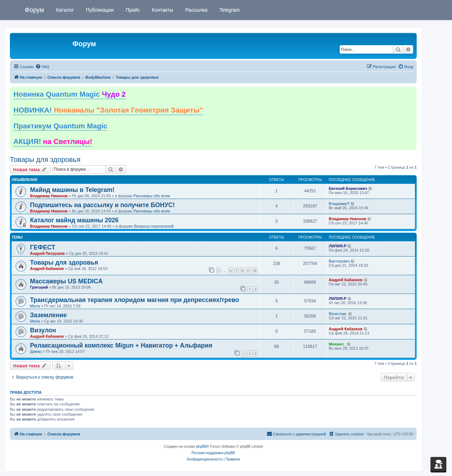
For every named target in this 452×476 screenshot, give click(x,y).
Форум (34, 10)
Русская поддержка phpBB (213, 453)
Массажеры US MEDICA (66, 281)
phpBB (201, 447)
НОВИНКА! (108, 110)
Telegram (229, 10)
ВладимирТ (339, 204)
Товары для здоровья (45, 159)
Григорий (39, 287)
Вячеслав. (338, 314)
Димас (36, 351)
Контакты (162, 10)
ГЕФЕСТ (43, 247)
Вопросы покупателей (154, 226)
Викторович (339, 261)
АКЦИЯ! (53, 141)
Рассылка (196, 10)
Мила (35, 306)
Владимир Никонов (49, 196)
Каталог (64, 10)
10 (255, 270)
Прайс (132, 10)
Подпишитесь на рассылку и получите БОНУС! (102, 205)
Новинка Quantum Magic (70, 94)
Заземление (48, 315)
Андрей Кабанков (47, 269)
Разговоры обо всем (152, 196)
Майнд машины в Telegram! (72, 190)
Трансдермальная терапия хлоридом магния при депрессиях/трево (135, 300)
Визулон (43, 330)
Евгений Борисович (348, 188)
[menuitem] (42, 67)
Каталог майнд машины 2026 (74, 220)
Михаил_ (337, 344)
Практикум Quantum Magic (60, 126)
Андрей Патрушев (47, 253)
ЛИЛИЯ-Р (338, 246)
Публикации (99, 10)
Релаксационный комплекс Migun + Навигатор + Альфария (121, 345)
